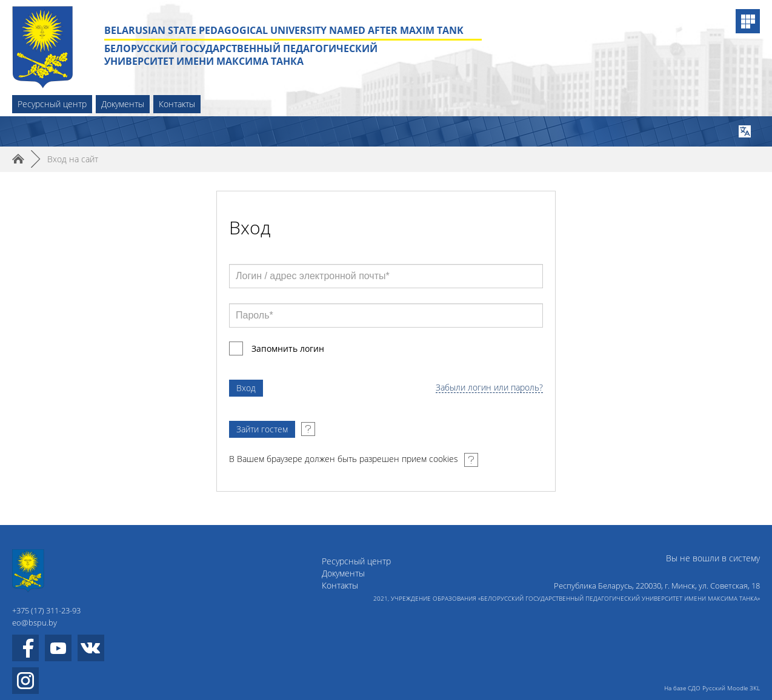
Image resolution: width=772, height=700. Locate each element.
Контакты (177, 104)
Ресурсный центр (52, 104)
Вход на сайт (73, 159)
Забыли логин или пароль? (489, 388)
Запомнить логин (288, 348)
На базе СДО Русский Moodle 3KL (712, 688)
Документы (123, 104)
